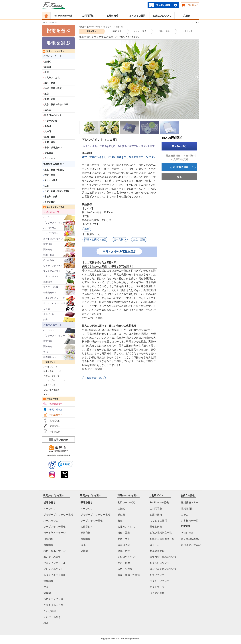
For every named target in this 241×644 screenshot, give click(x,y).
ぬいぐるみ (49, 260)
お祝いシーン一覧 (53, 56)
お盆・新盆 (139, 239)
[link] (65, 465)
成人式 (48, 110)
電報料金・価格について (163, 557)
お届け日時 (112, 16)
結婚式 (48, 62)
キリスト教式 (51, 180)
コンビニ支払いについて (54, 380)
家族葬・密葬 (51, 197)
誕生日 (48, 67)
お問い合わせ (58, 440)
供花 (45, 352)
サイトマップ (157, 587)
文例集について (50, 367)
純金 (45, 319)
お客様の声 (55, 432)
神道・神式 (50, 175)
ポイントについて (51, 394)
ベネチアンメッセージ (54, 298)
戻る (179, 177)
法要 (47, 186)
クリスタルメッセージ (54, 303)
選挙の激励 (124, 545)
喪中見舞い (50, 202)
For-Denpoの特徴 (63, 16)
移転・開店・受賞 (53, 88)
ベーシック (49, 217)
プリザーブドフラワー (54, 223)
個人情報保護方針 (191, 539)
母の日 (48, 126)
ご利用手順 (88, 16)
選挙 (47, 94)
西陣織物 (48, 249)
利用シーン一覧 (126, 503)
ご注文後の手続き (51, 390)
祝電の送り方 (56, 404)
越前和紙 (48, 244)
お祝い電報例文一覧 (161, 533)
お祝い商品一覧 (51, 212)
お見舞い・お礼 (52, 78)
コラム (185, 515)
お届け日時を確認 (183, 167)
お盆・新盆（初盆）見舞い (57, 191)
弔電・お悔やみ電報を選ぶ (119, 251)
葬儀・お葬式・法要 (95, 239)
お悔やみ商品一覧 (53, 325)
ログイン (196, 22)
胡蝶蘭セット (50, 293)
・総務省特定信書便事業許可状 (58, 455)
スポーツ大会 (51, 121)
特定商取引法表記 (191, 545)
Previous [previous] (81, 77)
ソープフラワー (51, 233)
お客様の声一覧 (190, 521)
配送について (49, 385)
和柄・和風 (49, 255)
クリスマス (50, 158)
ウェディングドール (53, 266)
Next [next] (197, 77)
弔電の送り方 (56, 409)
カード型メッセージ (53, 239)
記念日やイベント (53, 115)
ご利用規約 (187, 533)
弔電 (98, 27)
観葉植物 (48, 282)
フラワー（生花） (52, 287)
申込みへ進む (179, 146)
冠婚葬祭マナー (57, 415)
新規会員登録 (157, 551)
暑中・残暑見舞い (53, 148)
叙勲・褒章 (50, 137)
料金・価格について (52, 371)
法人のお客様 (163, 5)
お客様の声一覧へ (94, 378)
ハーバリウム (50, 228)
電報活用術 (55, 421)
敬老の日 (49, 153)
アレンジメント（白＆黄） (113, 27)
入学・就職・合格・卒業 (56, 104)
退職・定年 (50, 99)
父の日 (48, 131)
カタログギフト (51, 276)
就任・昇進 (50, 83)
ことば (47, 309)
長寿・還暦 (50, 142)
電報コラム (55, 426)
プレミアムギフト (52, 271)
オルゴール (49, 314)
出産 (47, 72)
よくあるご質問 (137, 16)
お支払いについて (162, 16)
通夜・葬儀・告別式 (54, 170)
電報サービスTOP (86, 27)
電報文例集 (156, 527)
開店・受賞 (124, 539)
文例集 (187, 16)
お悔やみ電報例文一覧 (162, 539)
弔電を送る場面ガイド (55, 164)
